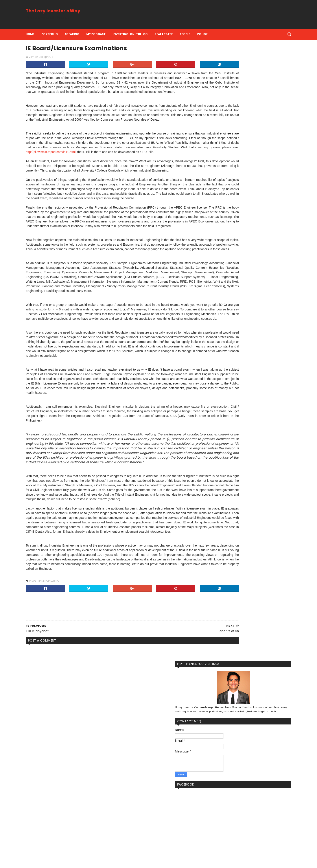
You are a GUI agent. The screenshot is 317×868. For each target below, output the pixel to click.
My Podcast (112, 34)
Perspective (241, 827)
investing (225, 841)
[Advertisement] (195, 14)
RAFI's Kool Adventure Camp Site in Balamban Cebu (87, 841)
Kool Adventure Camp (220, 813)
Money (233, 820)
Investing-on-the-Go (147, 34)
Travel (209, 841)
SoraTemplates (69, 862)
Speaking (88, 34)
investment (244, 841)
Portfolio (66, 34)
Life (267, 813)
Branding (211, 806)
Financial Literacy (251, 806)
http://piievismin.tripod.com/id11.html (108, 172)
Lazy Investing (250, 813)
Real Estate (180, 34)
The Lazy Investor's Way (69, 11)
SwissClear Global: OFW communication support (84, 807)
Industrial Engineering (60, 707)
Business (228, 806)
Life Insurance (214, 820)
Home (46, 34)
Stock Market (254, 834)
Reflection (212, 834)
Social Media (232, 834)
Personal (263, 820)
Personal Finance (216, 827)
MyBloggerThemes (95, 862)
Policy (219, 34)
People (201, 34)
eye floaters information (62, 827)
